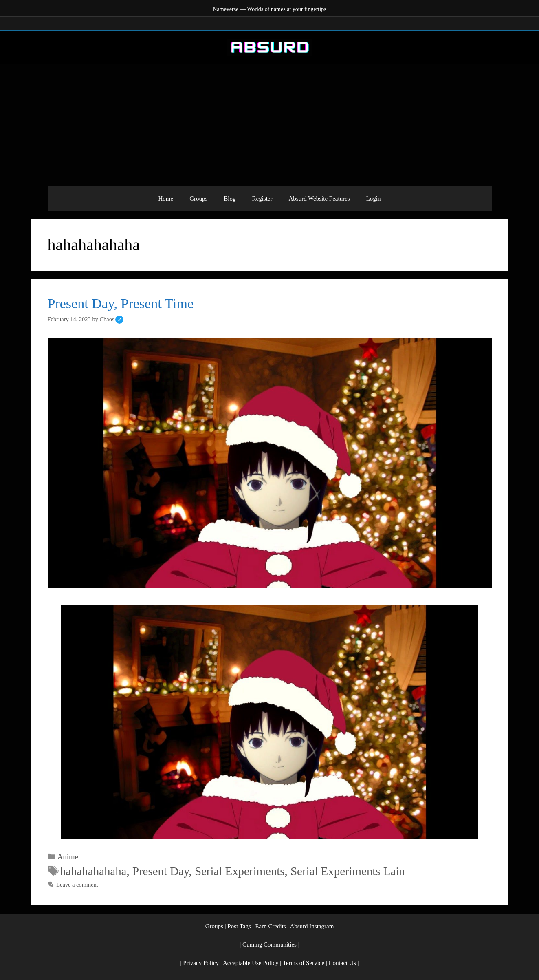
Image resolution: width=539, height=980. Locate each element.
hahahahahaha (93, 871)
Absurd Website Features (319, 199)
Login (374, 199)
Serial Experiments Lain (348, 871)
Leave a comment (77, 885)
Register (262, 199)
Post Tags (239, 926)
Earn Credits (270, 926)
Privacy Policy (201, 963)
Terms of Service (304, 963)
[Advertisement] (270, 125)
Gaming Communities (269, 945)
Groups (198, 199)
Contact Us (342, 963)
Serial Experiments (240, 871)
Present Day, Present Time (121, 303)
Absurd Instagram (312, 926)
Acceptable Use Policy (251, 963)
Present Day (161, 871)
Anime (68, 857)
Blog (230, 199)
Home (166, 199)
